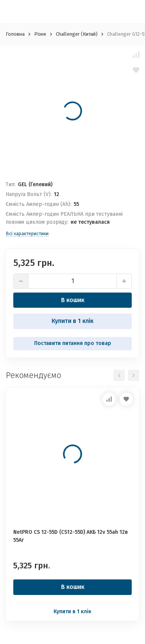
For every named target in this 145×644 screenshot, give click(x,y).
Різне (40, 34)
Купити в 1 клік (72, 321)
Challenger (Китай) (77, 34)
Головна (15, 34)
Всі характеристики (27, 233)
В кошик (73, 300)
